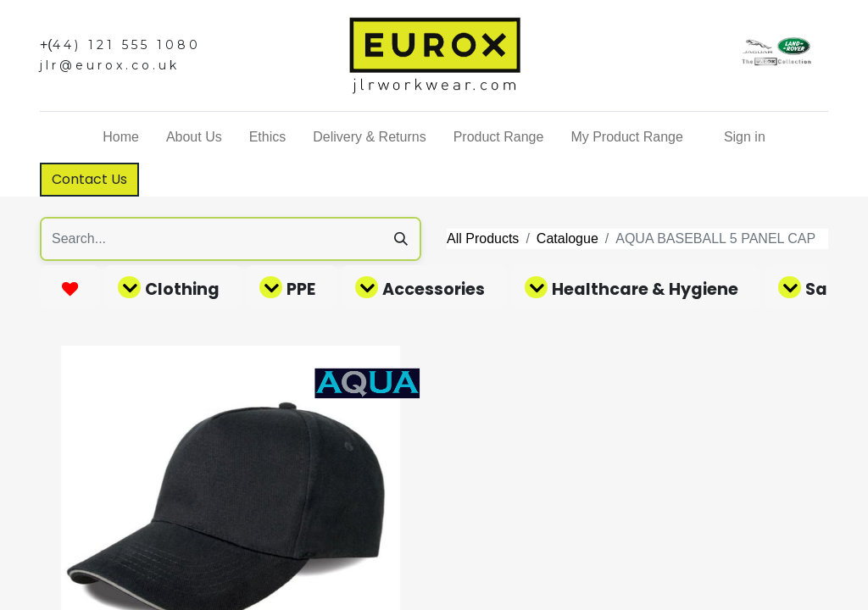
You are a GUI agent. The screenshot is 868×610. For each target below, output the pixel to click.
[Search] (401, 239)
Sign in (745, 137)
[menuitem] (121, 137)
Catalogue (568, 238)
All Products (483, 238)
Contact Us (89, 179)
